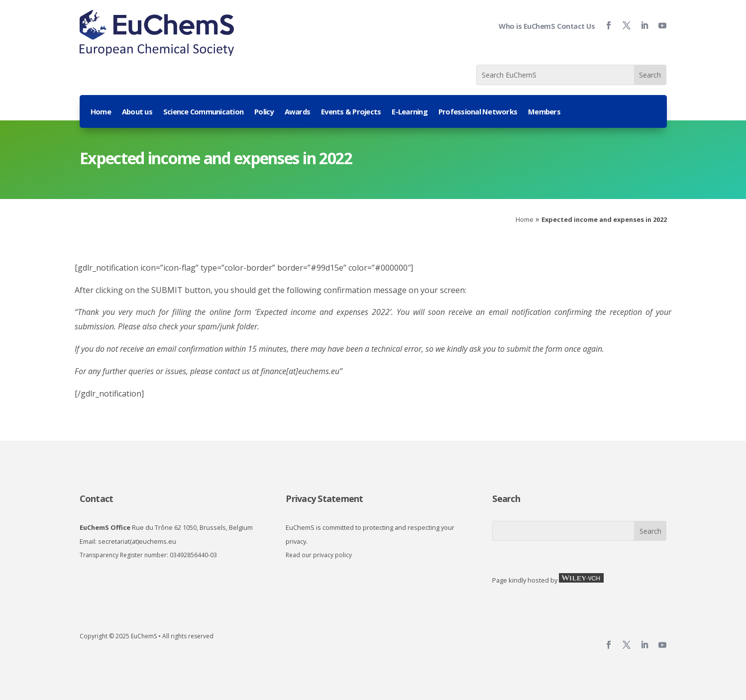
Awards (298, 112)
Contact (97, 499)
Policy (264, 112)
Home (101, 112)
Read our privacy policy (319, 555)
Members (544, 112)
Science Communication (203, 112)
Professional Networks (478, 112)
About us (137, 112)
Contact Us (576, 26)
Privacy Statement (324, 499)
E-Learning (410, 112)
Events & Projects (351, 112)
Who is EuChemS (527, 26)
